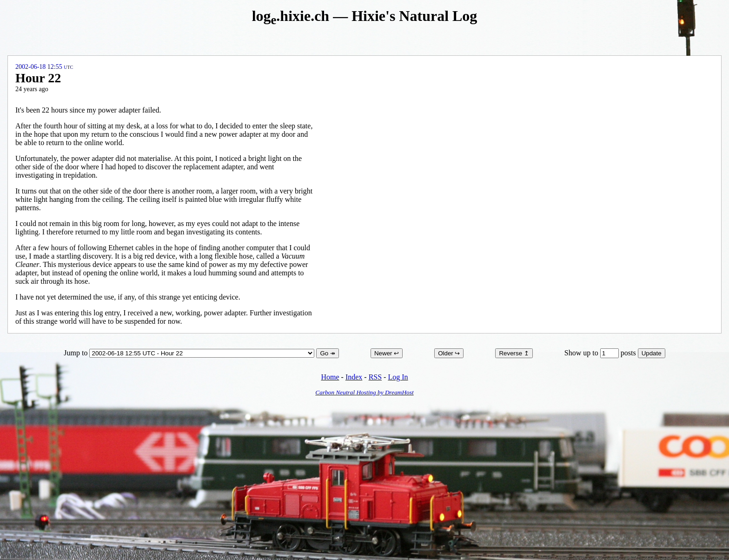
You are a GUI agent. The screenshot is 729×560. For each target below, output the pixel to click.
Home (330, 377)
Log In (398, 377)
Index (354, 377)
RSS (375, 377)
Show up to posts (601, 353)
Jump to (190, 353)
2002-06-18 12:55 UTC (44, 67)
